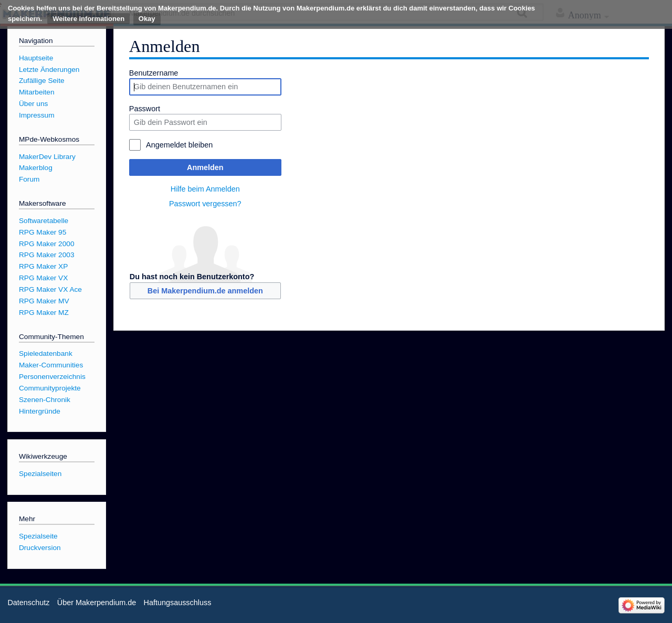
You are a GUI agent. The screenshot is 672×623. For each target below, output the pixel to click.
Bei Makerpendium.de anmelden (205, 291)
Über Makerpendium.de (97, 603)
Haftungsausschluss (178, 603)
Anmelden (205, 167)
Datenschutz (28, 603)
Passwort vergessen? (205, 204)
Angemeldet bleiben (179, 145)
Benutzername (154, 73)
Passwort (145, 109)
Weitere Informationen (88, 19)
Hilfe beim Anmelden (205, 189)
